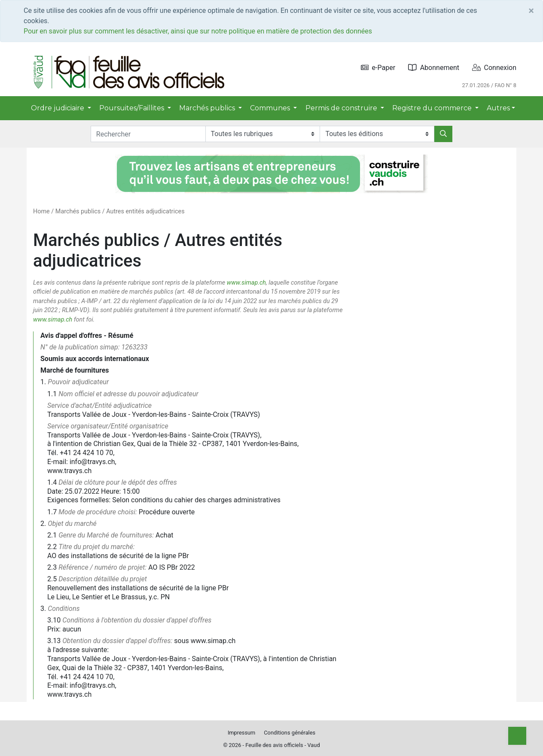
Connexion (494, 68)
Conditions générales (290, 733)
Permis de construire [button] (342, 108)
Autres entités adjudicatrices (145, 211)
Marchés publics (78, 211)
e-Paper (378, 68)
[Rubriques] (263, 134)
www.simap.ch (246, 283)
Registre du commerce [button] (433, 108)
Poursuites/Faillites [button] (133, 108)
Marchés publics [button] (208, 108)
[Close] (531, 11)
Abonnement (434, 68)
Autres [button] (498, 108)
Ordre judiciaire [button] (58, 108)
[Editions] (377, 134)
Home (41, 211)
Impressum (241, 733)
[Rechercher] (443, 134)
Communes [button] (271, 108)
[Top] (517, 736)
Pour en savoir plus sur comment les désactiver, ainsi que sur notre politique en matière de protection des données (198, 31)
